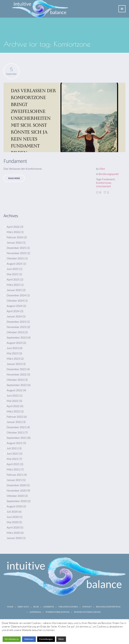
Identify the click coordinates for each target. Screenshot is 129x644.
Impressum (35, 612)
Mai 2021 (12, 459)
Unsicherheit (103, 186)
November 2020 (16, 490)
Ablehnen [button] (29, 639)
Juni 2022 (13, 395)
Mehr (61, 639)
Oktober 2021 (15, 432)
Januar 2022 (14, 422)
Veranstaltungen (68, 607)
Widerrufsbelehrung (57, 612)
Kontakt (87, 607)
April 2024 (13, 311)
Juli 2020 (12, 511)
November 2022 (16, 374)
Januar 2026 (14, 242)
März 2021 (13, 469)
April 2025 (13, 279)
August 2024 (14, 306)
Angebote (49, 607)
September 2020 (17, 501)
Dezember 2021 (16, 427)
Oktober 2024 (15, 300)
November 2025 (16, 253)
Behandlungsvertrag (108, 607)
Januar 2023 (14, 364)
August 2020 (14, 506)
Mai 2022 (12, 401)
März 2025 (13, 285)
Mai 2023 (12, 353)
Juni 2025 (13, 269)
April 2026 (13, 227)
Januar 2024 (14, 316)
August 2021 (14, 443)
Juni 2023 (13, 348)
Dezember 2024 (16, 295)
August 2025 (14, 264)
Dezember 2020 (16, 485)
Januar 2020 (14, 538)
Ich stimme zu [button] (12, 639)
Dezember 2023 (16, 322)
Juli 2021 (12, 448)
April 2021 (13, 464)
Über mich (23, 607)
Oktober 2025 (15, 258)
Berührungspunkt (109, 174)
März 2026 (13, 232)
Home (10, 607)
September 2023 (17, 337)
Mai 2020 (12, 522)
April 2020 (13, 527)
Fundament (15, 161)
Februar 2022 (15, 417)
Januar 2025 (14, 290)
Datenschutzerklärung (87, 612)
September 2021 (17, 438)
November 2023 (16, 327)
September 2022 (17, 385)
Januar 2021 (14, 480)
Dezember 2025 (16, 248)
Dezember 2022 (16, 369)
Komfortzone (104, 183)
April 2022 (13, 406)
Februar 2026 (15, 237)
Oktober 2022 (15, 380)
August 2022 (14, 390)
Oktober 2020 (15, 496)
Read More (14, 178)
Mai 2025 (12, 274)
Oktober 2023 (15, 332)
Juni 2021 (13, 453)
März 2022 (13, 411)
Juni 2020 (13, 517)
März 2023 (13, 358)
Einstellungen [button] (46, 639)
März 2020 (13, 533)
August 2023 (14, 343)
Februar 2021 (15, 475)
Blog (36, 607)
